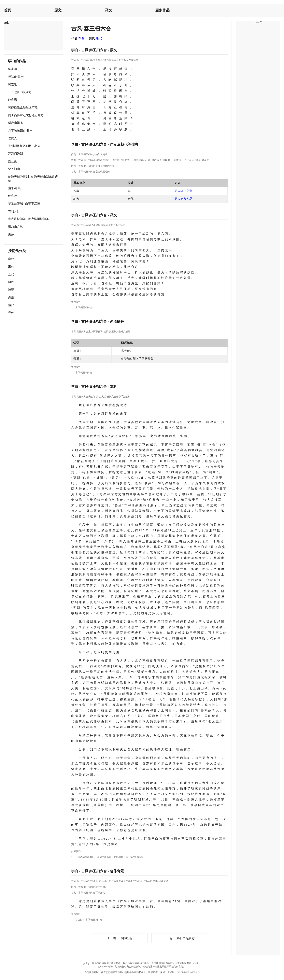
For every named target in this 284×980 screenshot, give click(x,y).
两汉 (11, 282)
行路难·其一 (16, 77)
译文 (108, 10)
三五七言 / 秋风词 (20, 92)
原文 (58, 10)
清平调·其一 (16, 188)
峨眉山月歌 (15, 227)
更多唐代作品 (183, 199)
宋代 (11, 267)
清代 (11, 305)
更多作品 (163, 10)
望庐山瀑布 (15, 123)
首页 (7, 10)
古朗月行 (14, 211)
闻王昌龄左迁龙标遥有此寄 (26, 115)
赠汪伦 (13, 161)
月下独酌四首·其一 (20, 131)
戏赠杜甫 (120, 938)
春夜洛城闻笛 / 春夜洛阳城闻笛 (28, 219)
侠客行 (13, 196)
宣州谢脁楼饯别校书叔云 (24, 146)
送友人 (13, 138)
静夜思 (13, 100)
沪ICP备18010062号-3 (188, 972)
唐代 (11, 259)
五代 (11, 274)
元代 (11, 313)
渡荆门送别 (15, 154)
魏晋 (11, 290)
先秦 (11, 297)
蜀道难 (13, 84)
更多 (11, 234)
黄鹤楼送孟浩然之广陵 (23, 107)
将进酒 (13, 69)
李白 (81, 38)
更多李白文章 (183, 191)
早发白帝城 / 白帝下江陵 (24, 204)
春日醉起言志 (179, 938)
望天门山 (14, 169)
